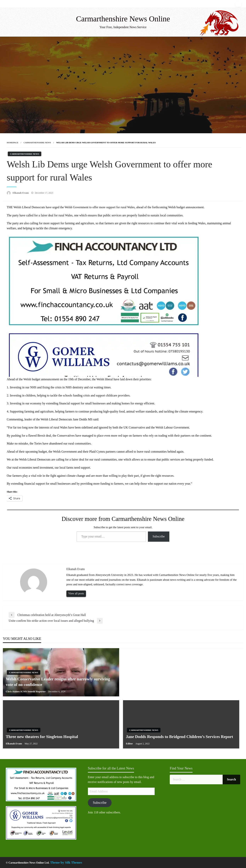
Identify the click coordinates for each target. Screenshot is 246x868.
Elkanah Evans (21, 193)
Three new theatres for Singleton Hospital (42, 737)
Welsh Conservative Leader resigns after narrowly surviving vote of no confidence (58, 682)
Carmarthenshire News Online (123, 19)
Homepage (13, 143)
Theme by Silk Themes (66, 863)
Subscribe (159, 536)
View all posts (76, 593)
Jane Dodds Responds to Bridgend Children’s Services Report (179, 737)
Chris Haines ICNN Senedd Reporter (26, 691)
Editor (130, 744)
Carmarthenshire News (37, 143)
